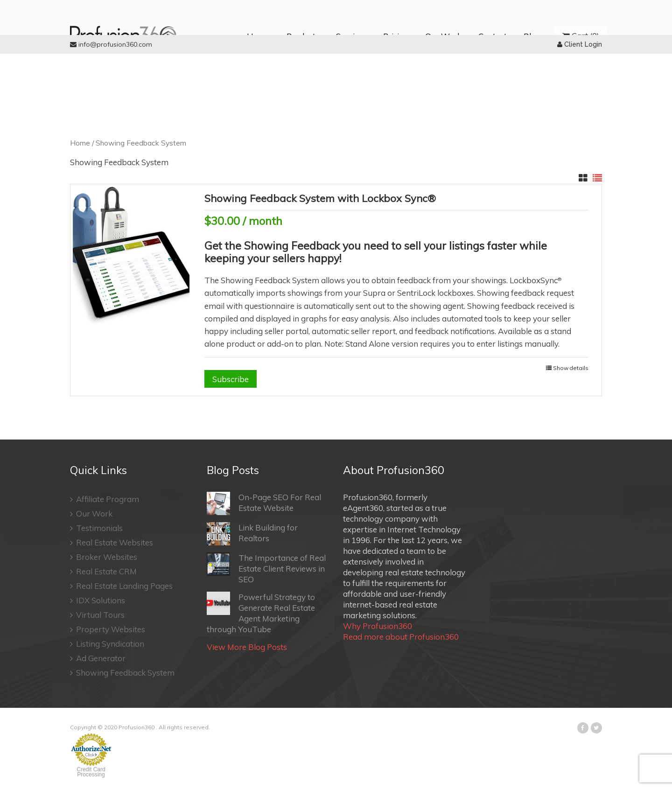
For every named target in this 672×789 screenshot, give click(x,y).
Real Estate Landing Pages (121, 586)
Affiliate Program (105, 499)
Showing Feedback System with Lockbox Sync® (320, 198)
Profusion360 (136, 727)
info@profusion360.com (111, 44)
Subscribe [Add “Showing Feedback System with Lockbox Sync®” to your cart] (231, 379)
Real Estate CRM (103, 571)
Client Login (580, 44)
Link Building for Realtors (252, 534)
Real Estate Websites (112, 542)
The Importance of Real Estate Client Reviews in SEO (266, 568)
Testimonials (96, 528)
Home (80, 143)
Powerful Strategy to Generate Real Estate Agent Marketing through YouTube (261, 613)
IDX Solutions (98, 600)
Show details (571, 368)
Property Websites (108, 629)
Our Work (91, 513)
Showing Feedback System (122, 673)
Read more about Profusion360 (401, 637)
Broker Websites (104, 557)
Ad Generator (98, 658)
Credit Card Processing (91, 772)
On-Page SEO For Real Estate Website (264, 503)
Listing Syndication (107, 644)
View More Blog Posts (247, 647)
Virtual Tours (97, 615)
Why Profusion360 (378, 626)
